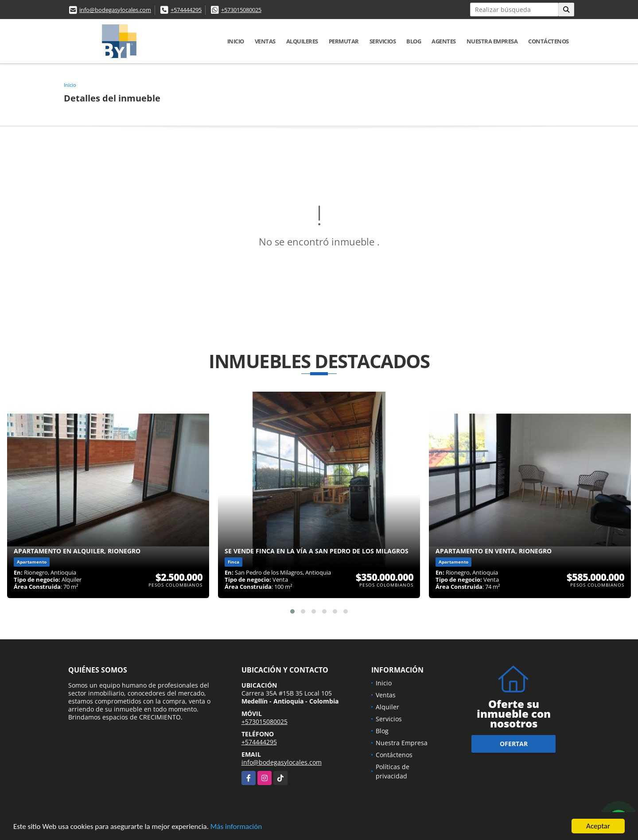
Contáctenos (549, 41)
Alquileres (302, 41)
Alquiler (387, 707)
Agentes (444, 41)
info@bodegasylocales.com (115, 10)
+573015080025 (241, 10)
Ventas (265, 41)
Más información (236, 827)
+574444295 (186, 10)
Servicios (383, 41)
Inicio (236, 41)
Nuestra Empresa (492, 41)
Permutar (344, 41)
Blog (414, 41)
